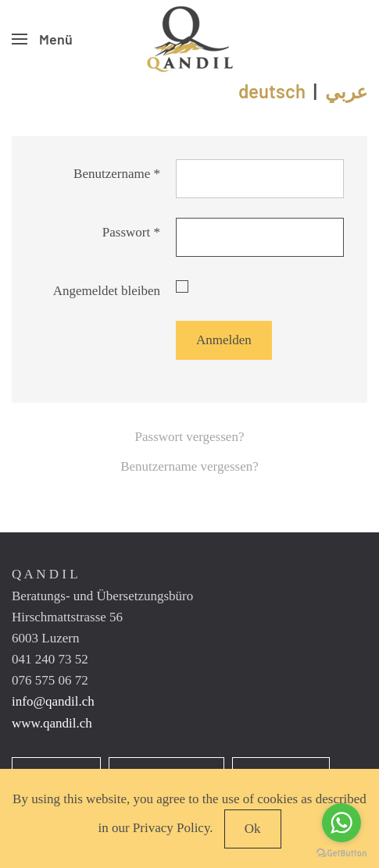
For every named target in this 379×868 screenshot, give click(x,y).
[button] (42, 39)
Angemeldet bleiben (107, 291)
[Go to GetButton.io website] (341, 852)
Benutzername (117, 174)
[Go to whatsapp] (341, 823)
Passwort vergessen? (190, 437)
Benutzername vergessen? (189, 466)
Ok (253, 829)
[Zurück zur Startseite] (190, 39)
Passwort (131, 232)
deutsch (272, 91)
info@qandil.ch (53, 701)
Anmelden (224, 340)
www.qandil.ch (52, 723)
